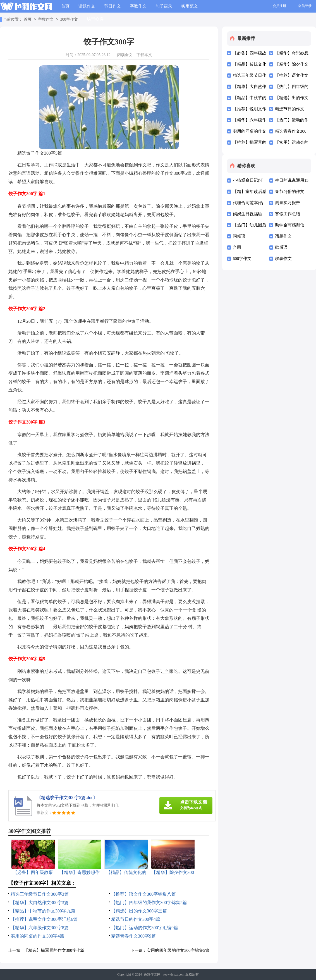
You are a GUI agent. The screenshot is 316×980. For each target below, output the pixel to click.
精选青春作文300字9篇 (133, 936)
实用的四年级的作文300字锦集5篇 (178, 950)
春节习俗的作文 (290, 192)
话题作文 (87, 6)
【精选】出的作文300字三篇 (139, 911)
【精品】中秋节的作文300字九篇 (43, 911)
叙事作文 (283, 259)
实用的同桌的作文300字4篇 (37, 936)
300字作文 (69, 20)
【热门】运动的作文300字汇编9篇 (145, 928)
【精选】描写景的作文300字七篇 (54, 950)
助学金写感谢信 (290, 225)
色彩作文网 (152, 974)
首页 (65, 6)
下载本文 (144, 55)
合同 (237, 247)
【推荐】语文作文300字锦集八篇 (143, 894)
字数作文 (138, 6)
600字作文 (242, 259)
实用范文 (190, 6)
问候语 (239, 236)
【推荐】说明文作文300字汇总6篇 (44, 919)
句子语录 (164, 6)
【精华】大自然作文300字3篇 (40, 903)
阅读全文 (125, 55)
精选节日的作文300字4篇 (136, 919)
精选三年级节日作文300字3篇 (40, 894)
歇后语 (281, 247)
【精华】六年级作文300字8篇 (40, 928)
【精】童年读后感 (250, 192)
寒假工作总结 (288, 214)
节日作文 (112, 6)
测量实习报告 (288, 203)
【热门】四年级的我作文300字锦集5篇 (149, 903)
